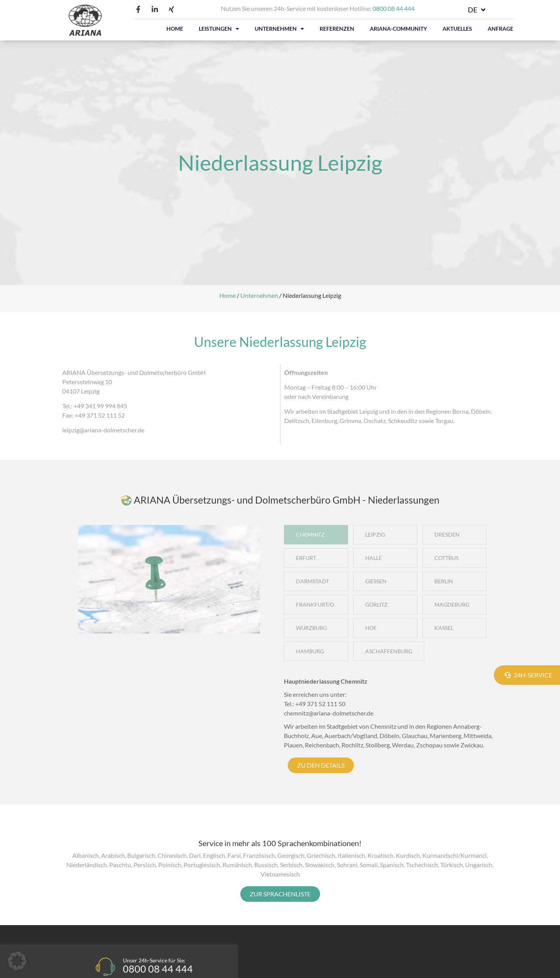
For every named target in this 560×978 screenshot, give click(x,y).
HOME (175, 29)
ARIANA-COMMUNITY (398, 29)
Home (227, 295)
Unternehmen (259, 295)
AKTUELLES (457, 29)
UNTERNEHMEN (279, 29)
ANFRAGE (500, 29)
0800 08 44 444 (394, 8)
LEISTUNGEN (219, 29)
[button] (17, 961)
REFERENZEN (337, 29)
